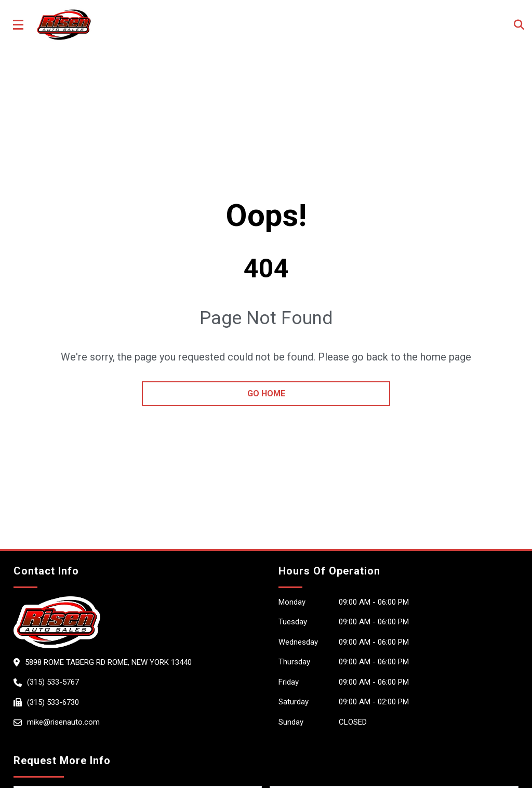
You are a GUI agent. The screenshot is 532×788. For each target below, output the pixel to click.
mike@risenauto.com (63, 722)
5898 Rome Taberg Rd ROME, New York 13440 (108, 662)
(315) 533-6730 (53, 702)
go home (266, 393)
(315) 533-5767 (53, 682)
